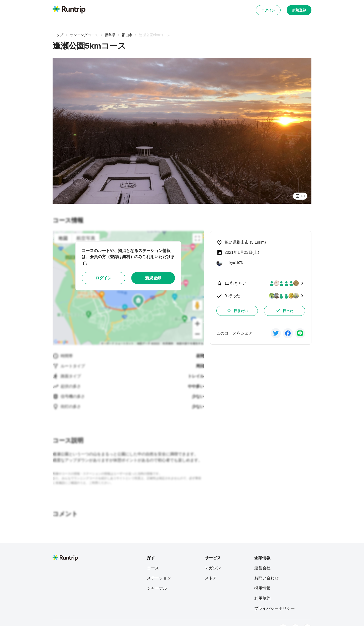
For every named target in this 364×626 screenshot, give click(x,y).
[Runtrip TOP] (69, 10)
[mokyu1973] (230, 263)
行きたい (237, 310)
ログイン (268, 10)
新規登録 (299, 10)
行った (284, 310)
